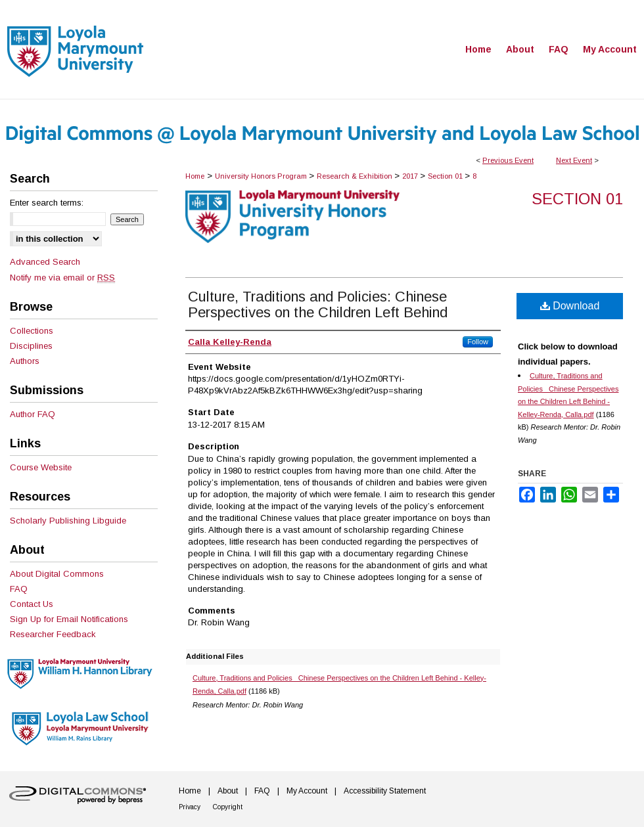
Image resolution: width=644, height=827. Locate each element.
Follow (478, 342)
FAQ (19, 589)
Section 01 (446, 176)
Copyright (228, 807)
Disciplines (31, 346)
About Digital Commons (57, 574)
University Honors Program (262, 176)
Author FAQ (33, 414)
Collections (32, 331)
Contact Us (32, 604)
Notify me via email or (62, 278)
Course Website (41, 467)
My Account (307, 791)
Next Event (574, 160)
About (228, 791)
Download (570, 306)
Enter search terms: (47, 203)
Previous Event (508, 160)
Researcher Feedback (53, 634)
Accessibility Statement (385, 791)
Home (195, 176)
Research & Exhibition (356, 176)
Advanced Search (45, 262)
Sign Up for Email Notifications (69, 619)
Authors (25, 361)
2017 (411, 176)
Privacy (190, 807)
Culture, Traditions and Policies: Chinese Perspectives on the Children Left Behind (318, 304)
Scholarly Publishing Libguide (68, 521)
